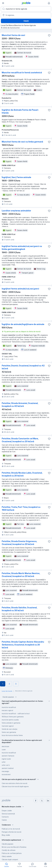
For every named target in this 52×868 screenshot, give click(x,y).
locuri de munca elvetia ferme (12, 735)
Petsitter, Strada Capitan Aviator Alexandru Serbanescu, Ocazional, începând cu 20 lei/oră (23, 645)
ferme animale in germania (11, 723)
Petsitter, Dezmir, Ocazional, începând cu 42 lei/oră (23, 367)
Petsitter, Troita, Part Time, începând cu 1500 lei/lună (21, 508)
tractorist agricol (8, 726)
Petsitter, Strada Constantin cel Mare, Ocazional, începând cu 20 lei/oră (20, 440)
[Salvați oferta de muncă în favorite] (49, 35)
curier (4, 750)
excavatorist (6, 774)
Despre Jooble (7, 811)
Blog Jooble (6, 835)
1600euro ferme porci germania (13, 717)
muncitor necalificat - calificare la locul (16, 714)
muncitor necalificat (9, 707)
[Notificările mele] (49, 3)
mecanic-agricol (7, 710)
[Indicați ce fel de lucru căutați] (26, 9)
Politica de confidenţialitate (12, 853)
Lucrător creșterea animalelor (16, 211)
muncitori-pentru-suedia (10, 720)
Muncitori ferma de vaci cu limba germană (22, 142)
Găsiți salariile (7, 856)
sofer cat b (6, 765)
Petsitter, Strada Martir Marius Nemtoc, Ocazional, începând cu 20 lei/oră (21, 575)
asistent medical (8, 768)
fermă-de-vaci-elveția (9, 729)
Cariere (4, 820)
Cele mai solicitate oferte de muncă (14, 783)
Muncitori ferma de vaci (13, 35)
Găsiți (26, 21)
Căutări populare (10, 697)
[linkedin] (48, 801)
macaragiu (5, 771)
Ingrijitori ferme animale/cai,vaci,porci (20, 289)
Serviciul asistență (8, 814)
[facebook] (36, 801)
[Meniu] (3, 3)
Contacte (5, 817)
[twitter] (42, 801)
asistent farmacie (8, 756)
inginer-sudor (6, 759)
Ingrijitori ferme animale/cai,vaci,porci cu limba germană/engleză (22, 248)
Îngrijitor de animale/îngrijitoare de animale (23, 324)
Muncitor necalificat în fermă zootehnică (22, 73)
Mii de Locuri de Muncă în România (14, 847)
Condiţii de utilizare (9, 850)
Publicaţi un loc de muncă (11, 829)
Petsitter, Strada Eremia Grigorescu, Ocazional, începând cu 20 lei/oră (19, 543)
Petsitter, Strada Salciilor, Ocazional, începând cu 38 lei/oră (19, 609)
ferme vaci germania (9, 732)
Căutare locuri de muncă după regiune (15, 786)
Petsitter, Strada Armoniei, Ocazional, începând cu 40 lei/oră (20, 405)
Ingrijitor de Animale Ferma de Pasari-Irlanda (20, 111)
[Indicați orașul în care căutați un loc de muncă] (26, 15)
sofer (4, 762)
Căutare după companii (10, 859)
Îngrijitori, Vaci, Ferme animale (16, 177)
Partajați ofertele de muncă (11, 832)
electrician (5, 746)
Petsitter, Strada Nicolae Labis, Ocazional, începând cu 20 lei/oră (22, 474)
